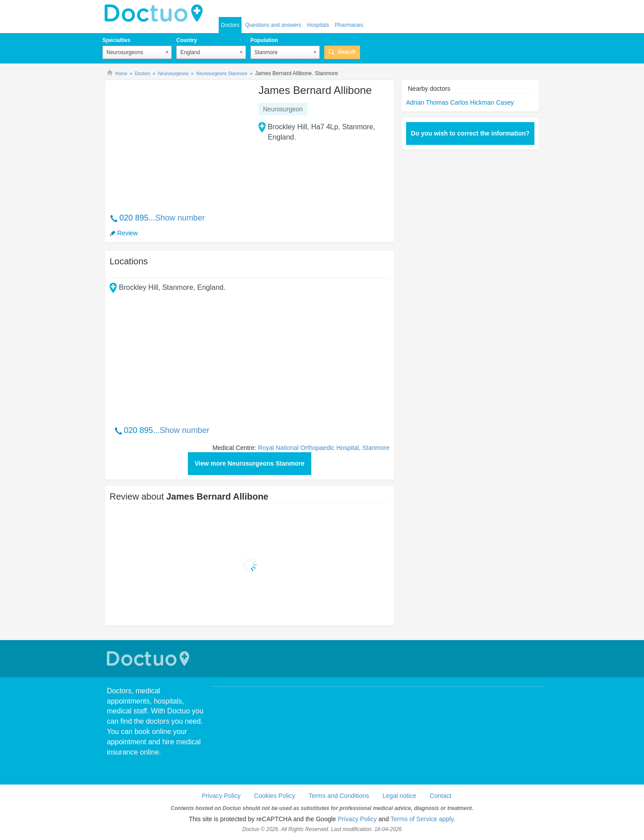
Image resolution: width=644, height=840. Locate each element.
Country (186, 40)
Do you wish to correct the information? (470, 133)
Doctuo (149, 659)
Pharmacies (349, 25)
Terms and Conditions (339, 796)
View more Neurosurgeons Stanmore (250, 463)
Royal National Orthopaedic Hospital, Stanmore (324, 448)
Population (264, 40)
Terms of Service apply (422, 819)
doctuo (156, 13)
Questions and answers (273, 25)
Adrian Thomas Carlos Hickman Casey (460, 102)
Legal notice (399, 796)
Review (127, 233)
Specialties (117, 40)
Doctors (230, 25)
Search (347, 52)
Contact (441, 796)
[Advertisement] (178, 142)
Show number (180, 218)
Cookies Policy (275, 796)
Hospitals (318, 25)
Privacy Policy (221, 796)
